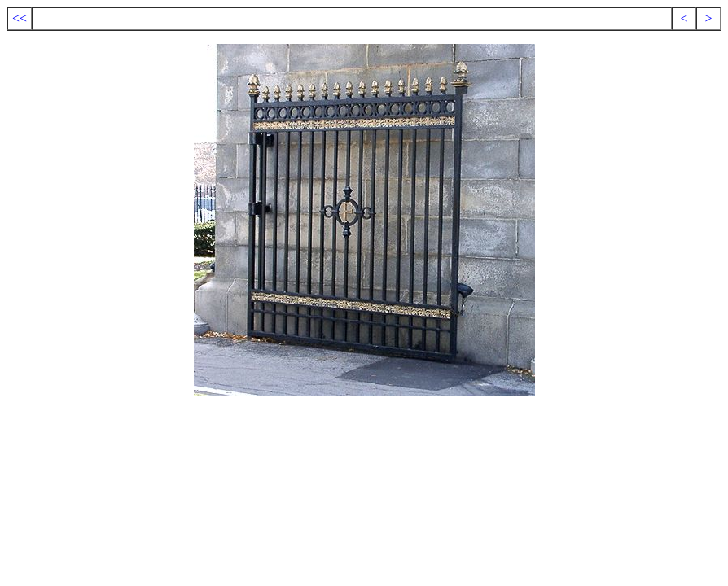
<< (20, 18)
